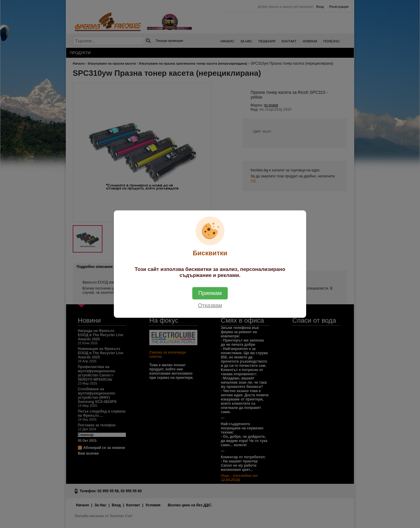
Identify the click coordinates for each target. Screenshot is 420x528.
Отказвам (210, 305)
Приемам (210, 293)
